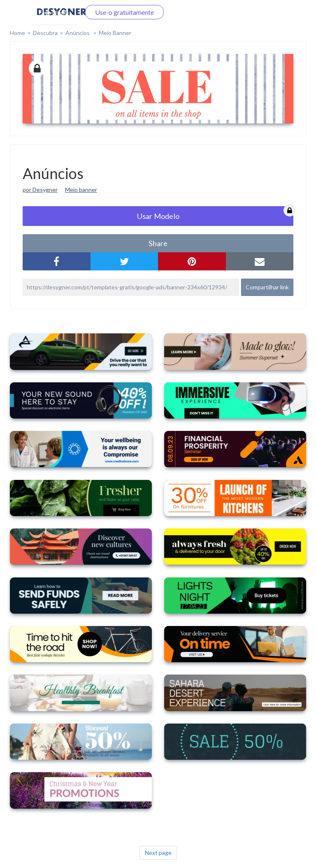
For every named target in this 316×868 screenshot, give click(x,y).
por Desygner (40, 190)
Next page (158, 853)
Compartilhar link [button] (267, 287)
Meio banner (81, 190)
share (158, 243)
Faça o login (54, 12)
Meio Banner (115, 33)
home (17, 33)
